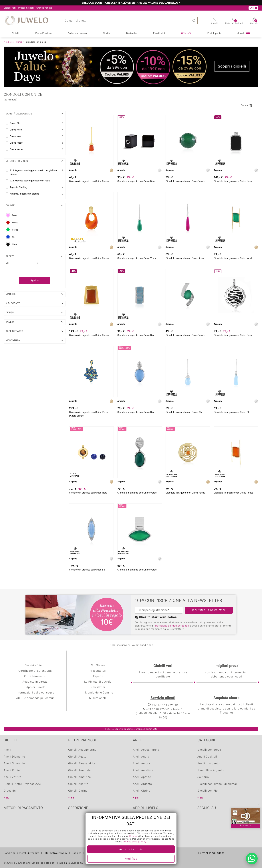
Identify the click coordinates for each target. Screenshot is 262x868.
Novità (106, 33)
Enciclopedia (214, 33)
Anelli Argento (142, 784)
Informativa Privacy (56, 853)
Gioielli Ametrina (80, 777)
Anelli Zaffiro (12, 777)
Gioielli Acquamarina (82, 750)
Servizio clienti (163, 698)
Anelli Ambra (141, 764)
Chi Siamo (98, 665)
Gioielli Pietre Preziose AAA (22, 784)
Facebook (201, 819)
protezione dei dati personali (172, 626)
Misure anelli (98, 698)
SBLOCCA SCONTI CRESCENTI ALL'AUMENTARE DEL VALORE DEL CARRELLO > (131, 3)
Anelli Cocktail (207, 757)
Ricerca (194, 21)
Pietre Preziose (43, 33)
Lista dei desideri (234, 22)
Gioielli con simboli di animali (218, 784)
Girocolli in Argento (211, 770)
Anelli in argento (209, 764)
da (8, 263)
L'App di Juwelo (35, 687)
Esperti (98, 676)
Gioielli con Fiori (209, 791)
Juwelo (244, 33)
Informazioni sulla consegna (35, 693)
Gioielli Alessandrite (82, 764)
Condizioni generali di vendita (21, 853)
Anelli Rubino (13, 770)
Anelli (7, 750)
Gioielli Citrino (78, 791)
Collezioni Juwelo (77, 33)
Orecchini (10, 791)
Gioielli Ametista (80, 770)
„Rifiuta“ (133, 836)
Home (19, 42)
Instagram (220, 819)
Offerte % (186, 33)
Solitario (203, 777)
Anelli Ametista (143, 770)
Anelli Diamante (14, 757)
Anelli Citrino (142, 791)
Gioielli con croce (209, 750)
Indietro (10, 42)
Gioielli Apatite (78, 784)
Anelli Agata (141, 757)
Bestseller (132, 33)
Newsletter (98, 687)
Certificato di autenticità (35, 671)
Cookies (77, 853)
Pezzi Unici (159, 33)
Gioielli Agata (77, 757)
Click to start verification (158, 617)
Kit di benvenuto (35, 676)
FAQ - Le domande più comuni (35, 698)
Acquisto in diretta (35, 682)
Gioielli (15, 33)
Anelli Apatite (142, 777)
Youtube (210, 819)
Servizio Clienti (35, 665)
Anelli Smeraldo (14, 764)
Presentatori (98, 671)
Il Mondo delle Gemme (98, 693)
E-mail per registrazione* (153, 610)
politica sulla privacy (135, 842)
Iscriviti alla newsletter (209, 610)
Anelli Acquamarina (146, 750)
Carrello (254, 22)
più (8, 798)
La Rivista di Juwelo (98, 682)
